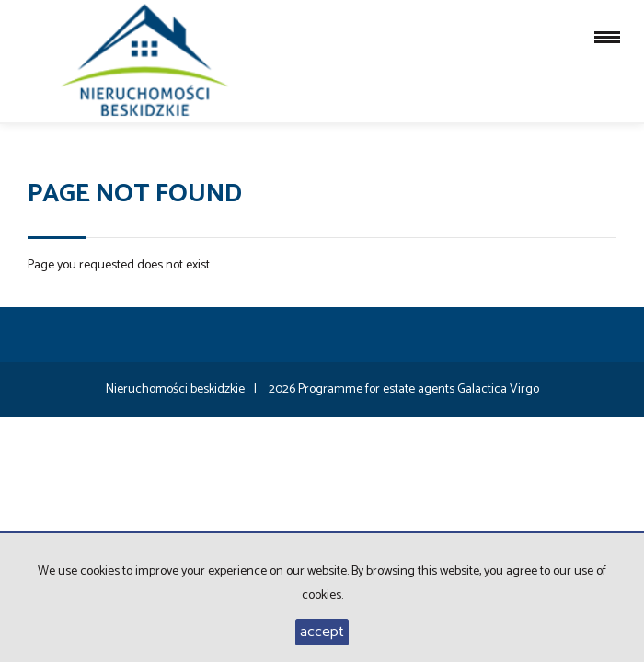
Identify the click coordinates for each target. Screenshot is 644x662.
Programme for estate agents (378, 389)
